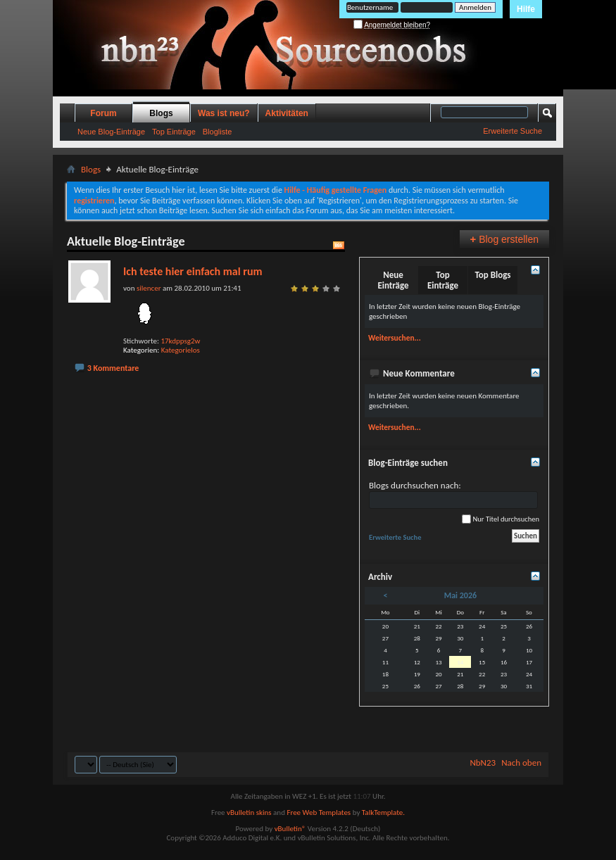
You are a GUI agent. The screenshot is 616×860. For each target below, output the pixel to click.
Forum (103, 113)
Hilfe (526, 9)
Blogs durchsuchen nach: (453, 494)
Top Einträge (174, 132)
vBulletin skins (249, 812)
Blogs (161, 113)
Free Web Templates (319, 812)
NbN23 (483, 763)
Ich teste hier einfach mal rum (193, 271)
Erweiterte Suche (513, 131)
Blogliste (218, 132)
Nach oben (521, 763)
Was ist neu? (224, 113)
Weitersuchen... (395, 338)
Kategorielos (181, 350)
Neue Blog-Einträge (111, 132)
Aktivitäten (287, 113)
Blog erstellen (504, 239)
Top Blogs (492, 275)
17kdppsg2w (180, 341)
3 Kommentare (113, 368)
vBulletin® (290, 829)
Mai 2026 (460, 595)
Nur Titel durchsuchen (501, 519)
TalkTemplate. (383, 812)
